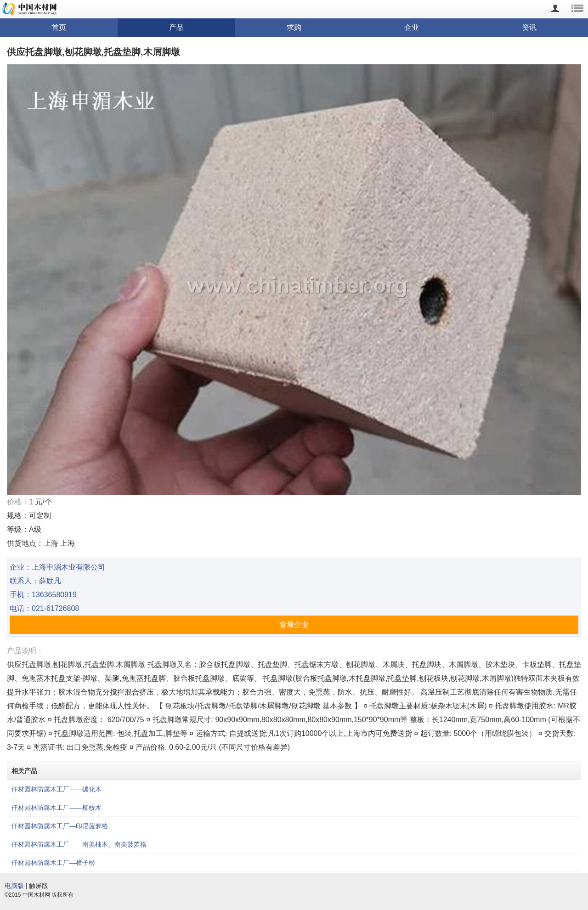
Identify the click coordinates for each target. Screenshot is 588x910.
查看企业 (294, 625)
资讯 (529, 27)
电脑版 (14, 886)
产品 (176, 27)
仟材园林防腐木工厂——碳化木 (57, 789)
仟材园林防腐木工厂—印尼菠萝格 (60, 826)
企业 (412, 27)
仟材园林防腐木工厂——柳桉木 (57, 808)
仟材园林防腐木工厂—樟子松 (53, 863)
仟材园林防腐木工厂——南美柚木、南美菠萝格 (79, 844)
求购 (294, 27)
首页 (59, 27)
